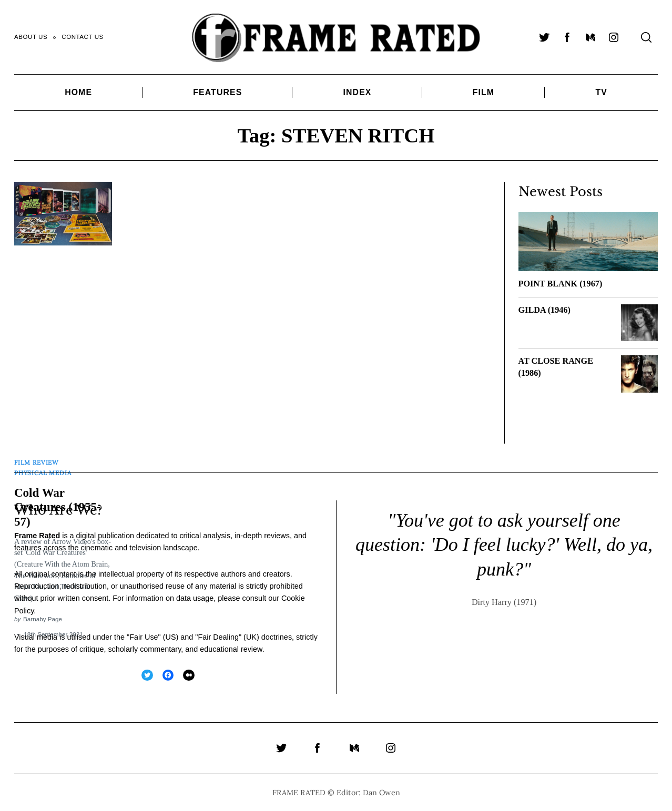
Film (483, 92)
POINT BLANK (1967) (561, 284)
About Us (31, 37)
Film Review (37, 461)
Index (358, 92)
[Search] (646, 37)
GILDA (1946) (544, 310)
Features (217, 92)
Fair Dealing (218, 636)
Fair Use (144, 636)
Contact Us (83, 37)
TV (601, 92)
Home (78, 92)
